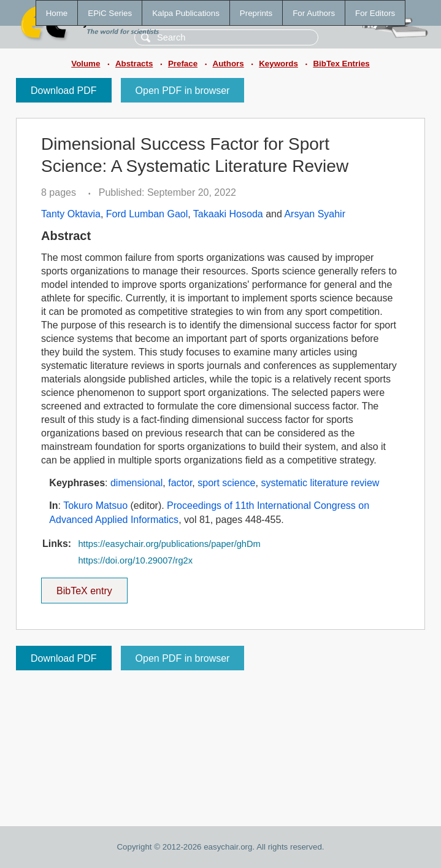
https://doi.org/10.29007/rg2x (135, 560)
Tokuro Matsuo (95, 506)
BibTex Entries (341, 64)
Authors (228, 64)
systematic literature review (320, 483)
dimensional (136, 483)
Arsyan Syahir (315, 214)
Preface (183, 64)
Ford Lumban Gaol (147, 214)
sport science (226, 483)
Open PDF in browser (183, 91)
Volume (86, 64)
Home (57, 13)
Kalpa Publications (186, 13)
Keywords (278, 64)
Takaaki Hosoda (228, 214)
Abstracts (134, 64)
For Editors (375, 13)
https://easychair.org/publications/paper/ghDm (169, 544)
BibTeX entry (84, 587)
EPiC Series (110, 13)
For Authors (314, 13)
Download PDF (64, 91)
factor (180, 483)
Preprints (256, 13)
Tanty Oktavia (71, 214)
